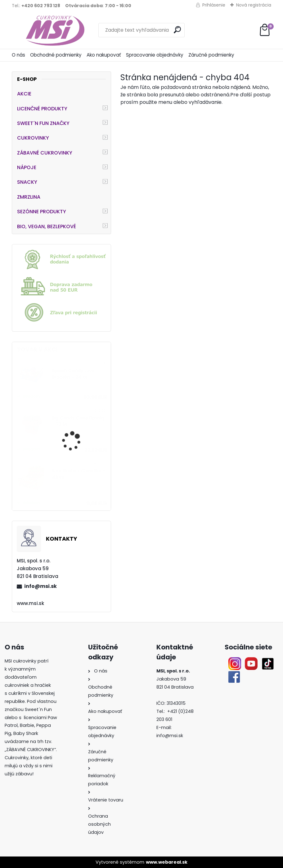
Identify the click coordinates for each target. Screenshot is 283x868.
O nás (18, 55)
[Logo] (54, 30)
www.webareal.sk (167, 862)
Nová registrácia (254, 5)
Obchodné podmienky (56, 55)
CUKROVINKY (33, 138)
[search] (177, 30)
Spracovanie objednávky (155, 55)
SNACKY (27, 182)
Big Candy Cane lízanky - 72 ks (79, 421)
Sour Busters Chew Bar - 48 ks (79, 474)
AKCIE (24, 94)
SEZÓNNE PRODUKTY (42, 212)
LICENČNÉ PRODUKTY (42, 109)
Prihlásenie (214, 5)
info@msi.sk (40, 586)
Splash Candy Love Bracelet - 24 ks (73, 374)
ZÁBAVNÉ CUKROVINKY (45, 153)
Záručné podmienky (211, 55)
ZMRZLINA (29, 197)
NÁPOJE (27, 167)
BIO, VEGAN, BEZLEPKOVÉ (47, 226)
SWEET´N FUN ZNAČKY (43, 123)
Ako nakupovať (104, 55)
